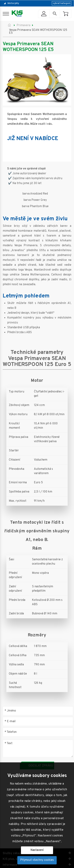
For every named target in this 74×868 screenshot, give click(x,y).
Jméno (10, 711)
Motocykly (13, 3)
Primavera (23, 25)
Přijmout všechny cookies (37, 860)
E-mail (10, 721)
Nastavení (37, 850)
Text (8, 744)
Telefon (11, 732)
